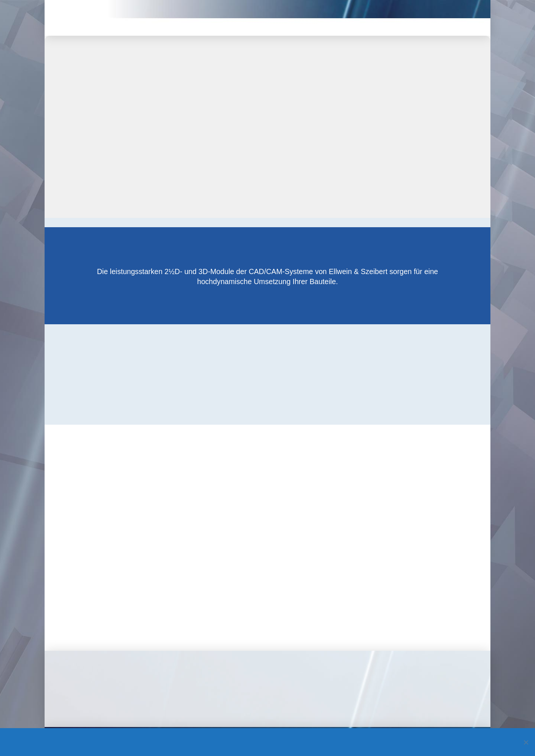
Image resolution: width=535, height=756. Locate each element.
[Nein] (526, 742)
